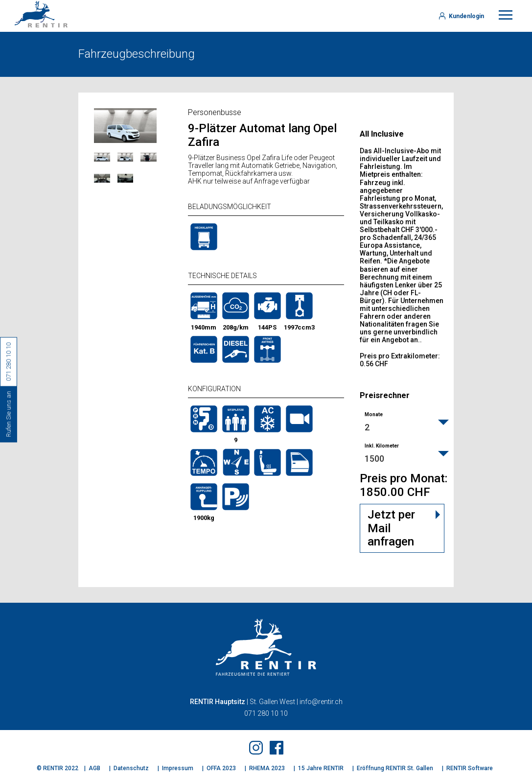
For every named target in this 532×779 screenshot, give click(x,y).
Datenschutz (131, 768)
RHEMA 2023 (267, 768)
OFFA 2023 (221, 768)
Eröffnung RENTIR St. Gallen (395, 768)
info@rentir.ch (321, 702)
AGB (94, 768)
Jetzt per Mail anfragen (391, 528)
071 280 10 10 (266, 713)
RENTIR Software (470, 768)
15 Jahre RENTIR (321, 768)
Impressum (178, 768)
